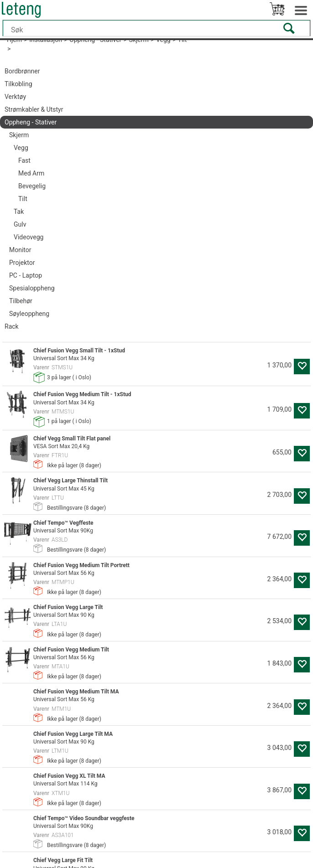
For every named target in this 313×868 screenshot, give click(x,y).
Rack (12, 326)
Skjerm (19, 135)
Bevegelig (32, 186)
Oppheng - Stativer (31, 122)
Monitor (20, 250)
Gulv (20, 224)
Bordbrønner (22, 71)
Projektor (22, 263)
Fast (24, 160)
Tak (19, 212)
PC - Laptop (26, 275)
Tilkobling (18, 84)
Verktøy (15, 97)
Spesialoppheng (32, 288)
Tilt (23, 199)
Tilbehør (21, 301)
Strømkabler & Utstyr (34, 109)
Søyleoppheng (29, 314)
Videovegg (29, 237)
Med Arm (31, 173)
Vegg (21, 148)
